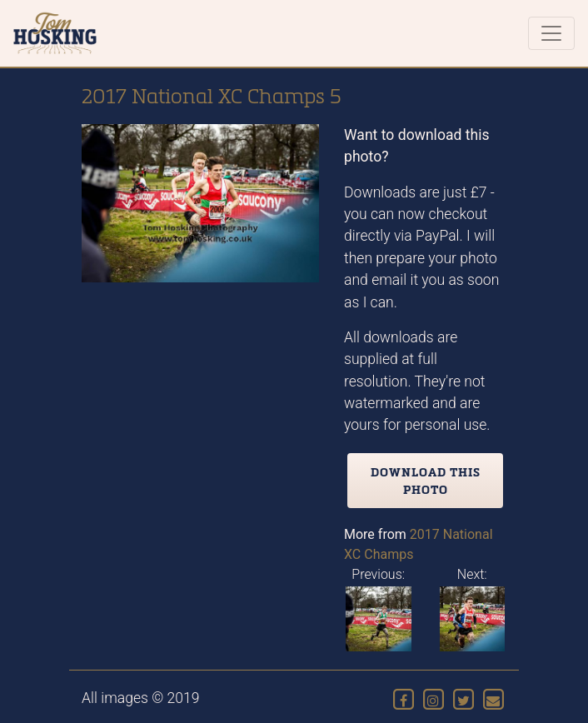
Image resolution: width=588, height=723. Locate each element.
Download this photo (426, 481)
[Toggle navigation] (551, 33)
